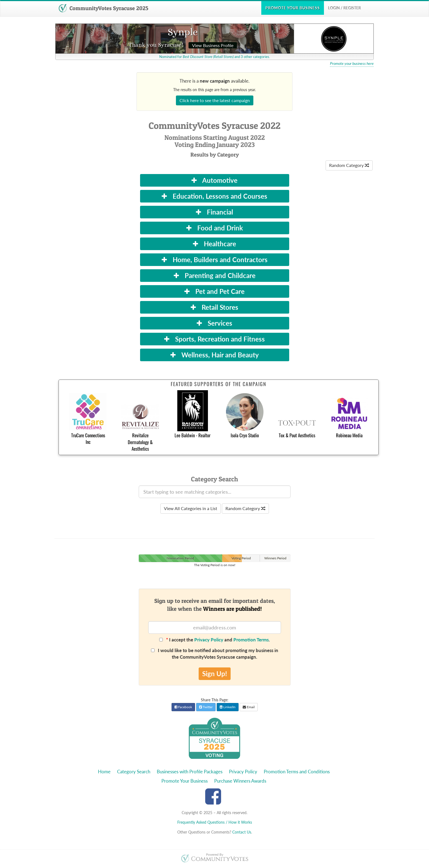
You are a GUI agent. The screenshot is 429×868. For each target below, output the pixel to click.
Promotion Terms (251, 640)
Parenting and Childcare (215, 275)
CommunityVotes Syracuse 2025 (103, 8)
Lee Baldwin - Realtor (192, 435)
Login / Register (344, 8)
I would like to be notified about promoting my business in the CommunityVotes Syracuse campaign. (215, 654)
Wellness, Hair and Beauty (215, 355)
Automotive (215, 180)
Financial (215, 212)
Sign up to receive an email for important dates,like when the (215, 605)
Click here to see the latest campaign (215, 100)
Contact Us (242, 832)
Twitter (206, 707)
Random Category (349, 165)
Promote (293, 8)
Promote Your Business (185, 781)
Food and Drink (215, 228)
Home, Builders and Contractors (215, 260)
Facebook (183, 707)
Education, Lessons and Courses (215, 196)
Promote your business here (352, 63)
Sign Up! (215, 674)
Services (215, 323)
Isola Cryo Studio (245, 435)
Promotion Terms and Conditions (297, 772)
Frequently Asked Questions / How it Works (215, 822)
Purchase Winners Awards (240, 781)
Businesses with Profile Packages (190, 772)
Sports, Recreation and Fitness (215, 339)
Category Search (134, 772)
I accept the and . (215, 640)
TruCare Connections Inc (88, 439)
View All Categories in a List (191, 508)
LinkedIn (228, 707)
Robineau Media (349, 435)
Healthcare (215, 244)
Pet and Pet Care (215, 291)
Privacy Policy (209, 640)
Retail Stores (215, 307)
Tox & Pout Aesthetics (297, 435)
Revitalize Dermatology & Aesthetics (140, 442)
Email (249, 707)
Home (104, 772)
